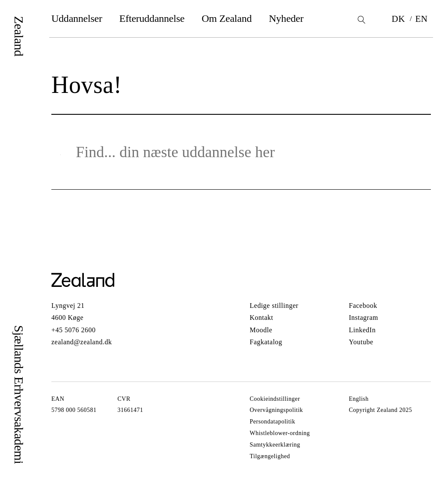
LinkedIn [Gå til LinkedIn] (362, 330)
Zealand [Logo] (19, 36)
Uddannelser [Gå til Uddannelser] (77, 18)
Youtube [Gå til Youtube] (361, 342)
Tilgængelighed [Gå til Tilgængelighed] (270, 456)
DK (398, 19)
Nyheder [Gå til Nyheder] (286, 18)
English (359, 399)
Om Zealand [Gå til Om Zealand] (227, 18)
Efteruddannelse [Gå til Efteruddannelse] (152, 18)
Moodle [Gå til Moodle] (261, 330)
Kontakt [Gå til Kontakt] (262, 318)
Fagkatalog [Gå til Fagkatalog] (266, 342)
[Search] (361, 19)
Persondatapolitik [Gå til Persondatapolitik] (272, 422)
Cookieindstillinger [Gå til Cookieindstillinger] (275, 399)
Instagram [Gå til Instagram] (363, 318)
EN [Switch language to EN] (422, 19)
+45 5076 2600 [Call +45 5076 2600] (74, 330)
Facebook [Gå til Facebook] (363, 306)
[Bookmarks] (380, 19)
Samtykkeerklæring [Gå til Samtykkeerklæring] (275, 445)
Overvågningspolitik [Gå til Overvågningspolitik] (276, 410)
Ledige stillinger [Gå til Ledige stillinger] (274, 306)
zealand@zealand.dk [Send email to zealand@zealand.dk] (82, 342)
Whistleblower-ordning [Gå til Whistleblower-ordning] (280, 433)
